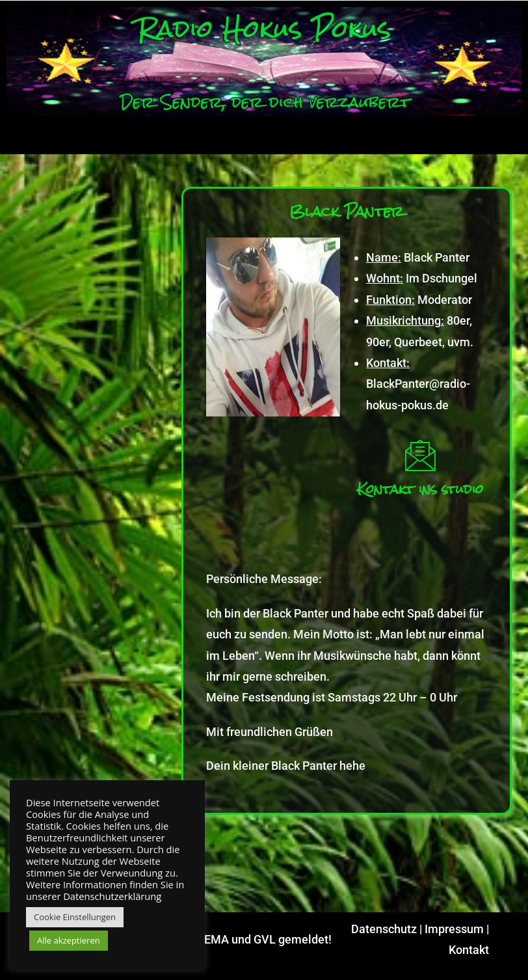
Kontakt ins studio (420, 489)
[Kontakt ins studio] (420, 455)
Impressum (454, 929)
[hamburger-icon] (507, 138)
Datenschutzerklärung (112, 896)
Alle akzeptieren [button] (69, 940)
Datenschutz (384, 929)
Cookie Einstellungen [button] (75, 917)
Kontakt (469, 950)
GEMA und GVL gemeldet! (264, 939)
